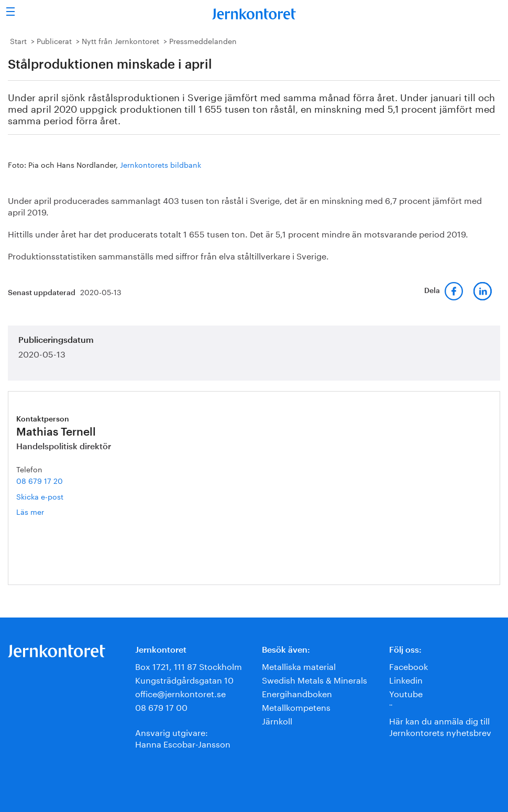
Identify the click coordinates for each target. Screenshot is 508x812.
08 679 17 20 (40, 480)
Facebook (408, 665)
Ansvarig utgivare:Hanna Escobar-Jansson (183, 737)
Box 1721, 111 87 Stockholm (189, 665)
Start (18, 40)
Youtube (406, 693)
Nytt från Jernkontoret (120, 40)
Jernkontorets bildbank (161, 164)
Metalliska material (299, 665)
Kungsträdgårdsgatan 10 (184, 679)
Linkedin (406, 679)
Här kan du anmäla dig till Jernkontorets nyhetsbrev (440, 726)
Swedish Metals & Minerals (314, 679)
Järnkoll (277, 720)
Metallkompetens (296, 706)
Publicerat (54, 40)
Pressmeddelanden (203, 40)
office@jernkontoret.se (180, 693)
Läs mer (44, 511)
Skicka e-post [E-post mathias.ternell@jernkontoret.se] (40, 496)
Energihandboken (297, 693)
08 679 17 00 (161, 706)
